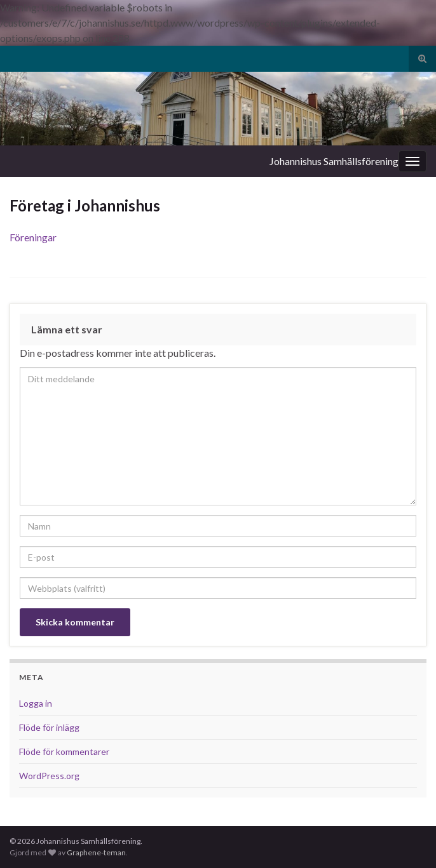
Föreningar (33, 237)
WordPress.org (49, 776)
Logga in (36, 703)
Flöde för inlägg (49, 727)
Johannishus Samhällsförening (334, 161)
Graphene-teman (96, 852)
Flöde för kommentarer (64, 751)
